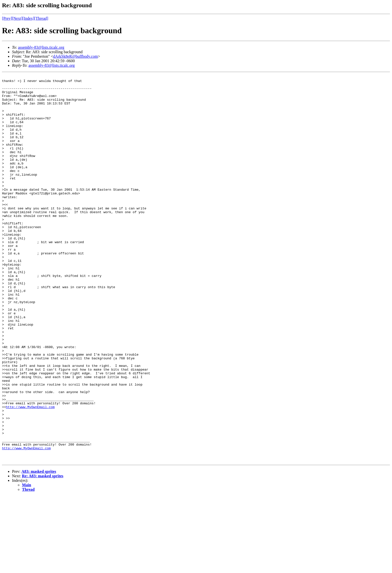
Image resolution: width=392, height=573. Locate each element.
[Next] (17, 18)
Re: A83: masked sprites (43, 553)
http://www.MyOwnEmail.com (30, 474)
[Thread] (41, 18)
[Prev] (7, 18)
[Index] (28, 18)
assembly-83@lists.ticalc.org (41, 47)
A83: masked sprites (39, 549)
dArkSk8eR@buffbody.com (75, 56)
